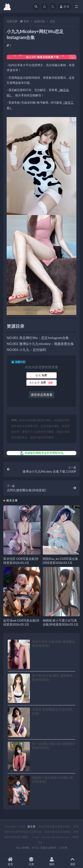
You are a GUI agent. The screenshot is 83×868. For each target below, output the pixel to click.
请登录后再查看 (42, 395)
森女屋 (31, 826)
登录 (65, 7)
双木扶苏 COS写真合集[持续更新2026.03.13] (21, 561)
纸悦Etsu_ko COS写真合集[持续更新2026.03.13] (60, 561)
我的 (52, 861)
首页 (26, 21)
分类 (31, 861)
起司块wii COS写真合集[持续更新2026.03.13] (21, 622)
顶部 (73, 861)
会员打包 (39, 21)
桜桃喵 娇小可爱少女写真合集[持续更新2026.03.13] (61, 622)
